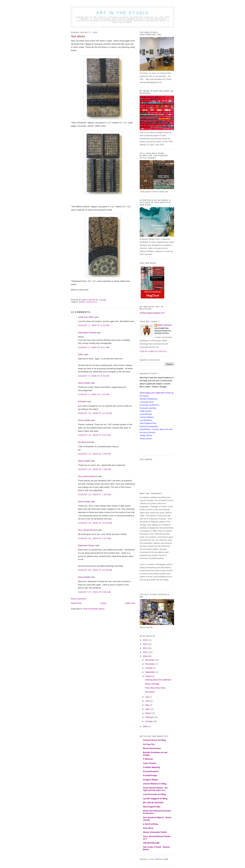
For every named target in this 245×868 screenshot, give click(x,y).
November (150, 664)
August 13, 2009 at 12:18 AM (95, 413)
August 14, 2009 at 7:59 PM (94, 469)
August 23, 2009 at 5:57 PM (94, 538)
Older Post (130, 603)
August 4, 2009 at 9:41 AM (94, 347)
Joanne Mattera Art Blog (155, 784)
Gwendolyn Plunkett (87, 333)
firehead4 (82, 401)
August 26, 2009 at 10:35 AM (95, 570)
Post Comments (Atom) (94, 609)
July (147, 697)
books (82, 302)
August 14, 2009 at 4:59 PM (94, 454)
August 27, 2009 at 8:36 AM (94, 592)
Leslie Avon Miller (86, 317)
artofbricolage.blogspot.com (152, 313)
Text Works (150, 692)
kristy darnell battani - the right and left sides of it (155, 789)
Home (104, 603)
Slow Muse (148, 828)
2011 (145, 648)
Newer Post (76, 603)
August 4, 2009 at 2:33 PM (94, 394)
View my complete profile (153, 351)
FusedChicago (150, 775)
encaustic (92, 302)
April (148, 709)
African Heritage (152, 684)
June (148, 701)
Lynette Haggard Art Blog (155, 799)
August (149, 676)
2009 (145, 656)
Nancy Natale (84, 383)
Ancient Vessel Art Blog (154, 740)
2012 (145, 644)
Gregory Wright (150, 780)
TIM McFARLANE (151, 843)
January (149, 721)
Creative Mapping (151, 767)
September (151, 672)
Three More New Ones (155, 688)
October (149, 668)
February (150, 717)
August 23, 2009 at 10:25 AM (95, 523)
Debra (81, 354)
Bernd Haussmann (152, 748)
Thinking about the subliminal (158, 680)
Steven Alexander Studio (155, 832)
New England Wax (152, 807)
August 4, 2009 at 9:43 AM (94, 376)
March (148, 713)
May (147, 705)
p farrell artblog (150, 824)
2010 (145, 652)
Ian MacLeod (84, 442)
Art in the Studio (123, 13)
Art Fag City (149, 744)
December (150, 660)
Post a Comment (79, 599)
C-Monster (148, 759)
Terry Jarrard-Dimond (88, 476)
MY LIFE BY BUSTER (153, 803)
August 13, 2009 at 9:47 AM (94, 435)
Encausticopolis (151, 771)
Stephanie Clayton (86, 545)
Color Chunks (150, 763)
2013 (145, 640)
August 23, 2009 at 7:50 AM (94, 494)
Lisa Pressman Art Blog (154, 794)
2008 (145, 726)
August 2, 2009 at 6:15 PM (94, 325)
